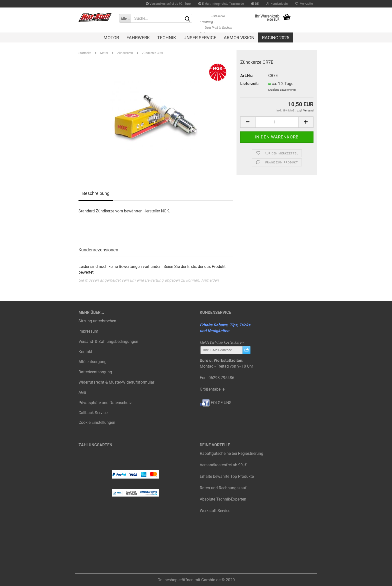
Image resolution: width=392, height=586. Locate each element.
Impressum (88, 331)
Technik (167, 38)
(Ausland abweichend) (282, 90)
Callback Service (93, 413)
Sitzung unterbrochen (97, 321)
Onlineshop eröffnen (175, 580)
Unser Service (200, 38)
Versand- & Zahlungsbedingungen (108, 341)
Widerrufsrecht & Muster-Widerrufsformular (116, 382)
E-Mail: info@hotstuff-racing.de (221, 4)
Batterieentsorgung (95, 372)
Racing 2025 (276, 38)
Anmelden (210, 280)
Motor (111, 38)
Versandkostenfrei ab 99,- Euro (168, 4)
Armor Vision (239, 38)
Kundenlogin (277, 4)
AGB (82, 392)
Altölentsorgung (92, 362)
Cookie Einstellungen (97, 422)
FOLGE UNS (216, 403)
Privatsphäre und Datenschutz (105, 403)
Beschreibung (96, 193)
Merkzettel (304, 4)
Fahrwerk (138, 38)
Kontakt (85, 352)
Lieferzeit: (249, 84)
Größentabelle (212, 389)
